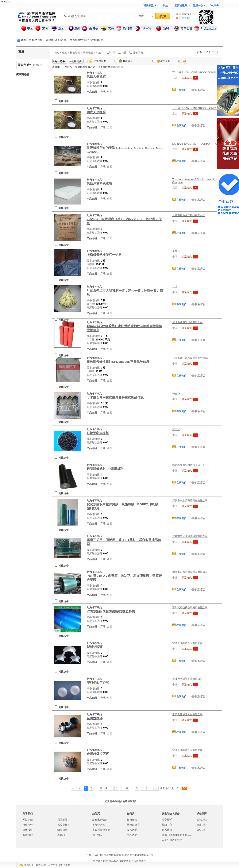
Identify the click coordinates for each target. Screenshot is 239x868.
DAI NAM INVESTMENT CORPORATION (196, 144)
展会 (166, 5)
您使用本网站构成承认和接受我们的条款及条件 (120, 861)
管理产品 (132, 835)
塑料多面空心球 (98, 682)
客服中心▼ (199, 5)
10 (143, 788)
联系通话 (200, 90)
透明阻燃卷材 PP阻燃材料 (105, 469)
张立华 (176, 394)
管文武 (176, 429)
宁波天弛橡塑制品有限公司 (188, 643)
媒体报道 (28, 830)
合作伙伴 (28, 825)
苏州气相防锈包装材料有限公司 (190, 607)
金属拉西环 (95, 718)
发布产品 (132, 830)
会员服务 (29, 865)
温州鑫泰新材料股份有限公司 (189, 465)
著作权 (61, 835)
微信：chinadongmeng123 (177, 835)
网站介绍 (28, 820)
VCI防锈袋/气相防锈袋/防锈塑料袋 (111, 611)
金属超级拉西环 (98, 754)
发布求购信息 (100, 820)
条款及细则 (64, 825)
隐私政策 (62, 830)
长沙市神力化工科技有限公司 (189, 215)
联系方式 (187, 78)
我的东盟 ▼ (150, 5)
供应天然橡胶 (96, 76)
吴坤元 (176, 251)
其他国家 (138, 53)
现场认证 (126, 61)
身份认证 (202, 830)
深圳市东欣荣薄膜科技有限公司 (190, 501)
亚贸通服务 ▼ (182, 5)
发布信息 (41, 865)
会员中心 (53, 865)
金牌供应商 (98, 61)
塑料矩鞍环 (95, 647)
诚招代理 (28, 835)
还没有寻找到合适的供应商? (121, 801)
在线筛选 (161, 61)
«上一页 (77, 788)
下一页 (216, 52)
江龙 (175, 287)
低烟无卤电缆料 (98, 433)
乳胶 (99, 53)
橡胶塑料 (75, 53)
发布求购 (118, 67)
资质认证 (202, 825)
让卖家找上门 (187, 14)
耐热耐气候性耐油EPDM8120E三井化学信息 (118, 362)
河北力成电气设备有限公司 (188, 322)
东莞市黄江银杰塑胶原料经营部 (190, 358)
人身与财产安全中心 (173, 840)
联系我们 (38, 65)
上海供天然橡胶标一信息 (104, 255)
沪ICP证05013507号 (142, 855)
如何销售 (132, 820)
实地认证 (202, 820)
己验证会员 (133, 825)
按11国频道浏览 (101, 830)
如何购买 (97, 835)
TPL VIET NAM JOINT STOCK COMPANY (196, 73)
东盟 (124, 53)
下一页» (152, 788)
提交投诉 (167, 820)
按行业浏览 (99, 825)
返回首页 (65, 865)
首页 (57, 53)
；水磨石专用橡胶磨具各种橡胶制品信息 (115, 397)
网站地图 (62, 820)
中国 (113, 53)
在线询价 (181, 90)
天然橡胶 (88, 53)
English (214, 5)
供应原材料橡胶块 (99, 183)
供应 (65, 53)
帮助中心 (167, 825)
